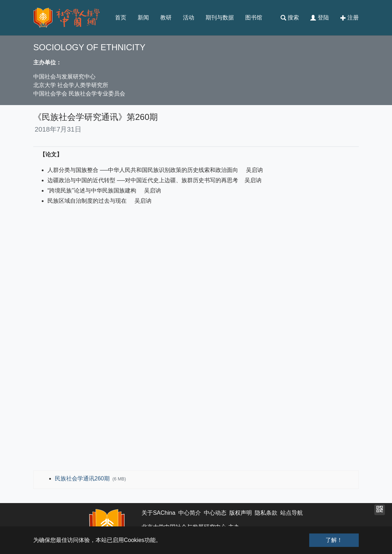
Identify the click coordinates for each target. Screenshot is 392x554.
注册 (350, 18)
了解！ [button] (334, 540)
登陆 (319, 18)
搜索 (290, 18)
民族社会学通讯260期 (83, 478)
